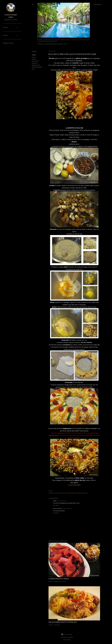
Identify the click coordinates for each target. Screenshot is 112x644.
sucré (33, 69)
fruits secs (35, 63)
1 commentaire (57, 625)
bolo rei (34, 57)
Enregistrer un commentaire (60, 581)
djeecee (71, 637)
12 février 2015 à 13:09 (67, 509)
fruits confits (35, 61)
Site (65, 44)
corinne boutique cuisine (11, 16)
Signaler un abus (8, 43)
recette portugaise (37, 67)
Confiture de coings (59, 579)
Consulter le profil (11, 20)
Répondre (56, 505)
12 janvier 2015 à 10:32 (62, 501)
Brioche (34, 59)
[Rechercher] (98, 5)
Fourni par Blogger (67, 634)
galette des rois (36, 65)
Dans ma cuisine (57, 508)
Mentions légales (67, 640)
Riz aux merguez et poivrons (63, 622)
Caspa (55, 501)
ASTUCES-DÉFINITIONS (51, 44)
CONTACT (61, 44)
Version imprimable (74, 485)
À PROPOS (40, 44)
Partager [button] (34, 51)
